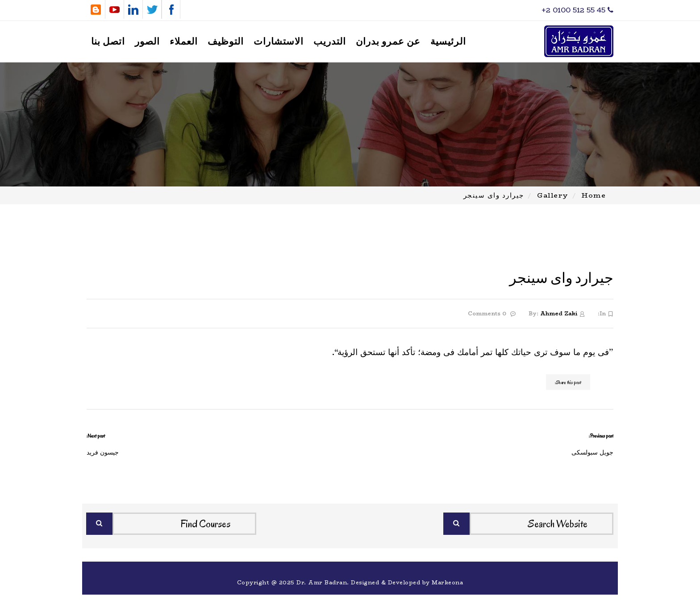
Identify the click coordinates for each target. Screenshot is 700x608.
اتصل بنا (108, 42)
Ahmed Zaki (559, 313)
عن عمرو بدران (388, 42)
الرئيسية (448, 42)
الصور (147, 42)
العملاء (184, 42)
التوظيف (226, 42)
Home (594, 195)
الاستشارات (279, 42)
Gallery (553, 195)
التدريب (330, 42)
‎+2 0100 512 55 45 (577, 10)
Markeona (447, 582)
